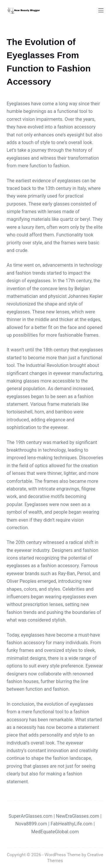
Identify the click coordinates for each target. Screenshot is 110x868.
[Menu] (101, 10)
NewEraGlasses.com (78, 816)
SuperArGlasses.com (31, 816)
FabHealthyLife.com (71, 824)
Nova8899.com (31, 824)
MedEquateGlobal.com (55, 832)
